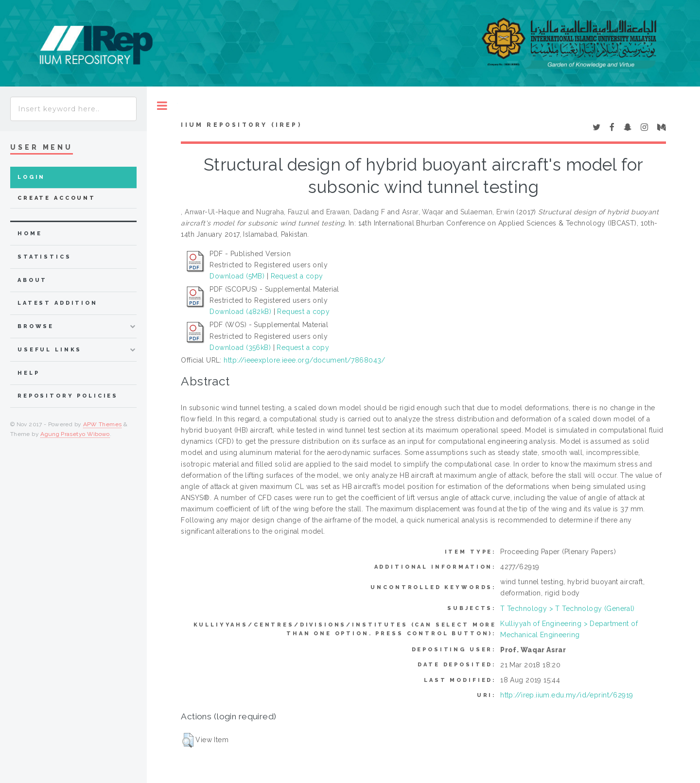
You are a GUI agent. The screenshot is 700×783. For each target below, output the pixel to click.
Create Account (57, 198)
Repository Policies (68, 396)
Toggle (162, 106)
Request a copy (297, 276)
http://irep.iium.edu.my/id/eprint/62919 (567, 695)
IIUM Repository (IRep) (241, 125)
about (32, 280)
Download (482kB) (240, 312)
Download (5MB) (237, 276)
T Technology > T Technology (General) (568, 609)
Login (31, 177)
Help (28, 373)
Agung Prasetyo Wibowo (75, 434)
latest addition (58, 303)
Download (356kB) (240, 348)
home (30, 234)
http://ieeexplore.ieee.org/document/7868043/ (304, 360)
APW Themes (103, 424)
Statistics (44, 257)
